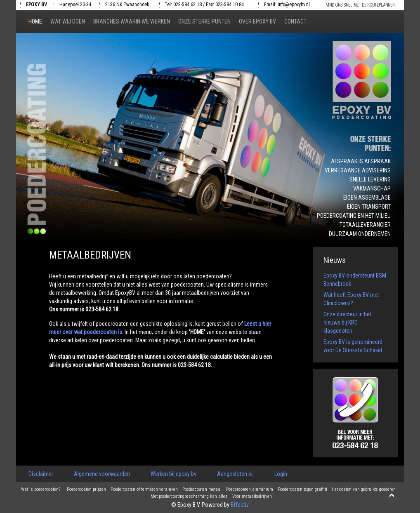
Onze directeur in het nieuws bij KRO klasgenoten (347, 322)
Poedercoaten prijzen (86, 489)
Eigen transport (369, 207)
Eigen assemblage (367, 198)
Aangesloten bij (235, 474)
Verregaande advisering (358, 170)
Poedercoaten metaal (202, 489)
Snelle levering (370, 179)
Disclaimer (41, 474)
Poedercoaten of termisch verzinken (144, 489)
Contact (295, 21)
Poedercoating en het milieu (354, 216)
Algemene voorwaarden (102, 474)
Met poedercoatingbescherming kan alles (189, 497)
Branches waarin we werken (132, 21)
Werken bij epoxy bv (173, 474)
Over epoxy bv (257, 21)
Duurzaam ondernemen (360, 234)
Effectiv (240, 505)
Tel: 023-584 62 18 (183, 5)
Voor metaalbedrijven (252, 497)
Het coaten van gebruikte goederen (364, 489)
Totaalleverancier (365, 225)
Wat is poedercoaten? (41, 489)
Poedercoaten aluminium (250, 489)
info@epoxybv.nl (294, 5)
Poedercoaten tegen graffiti (302, 489)
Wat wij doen (68, 21)
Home (35, 21)
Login (281, 474)
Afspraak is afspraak (361, 161)
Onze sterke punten (204, 21)
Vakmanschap (372, 188)
